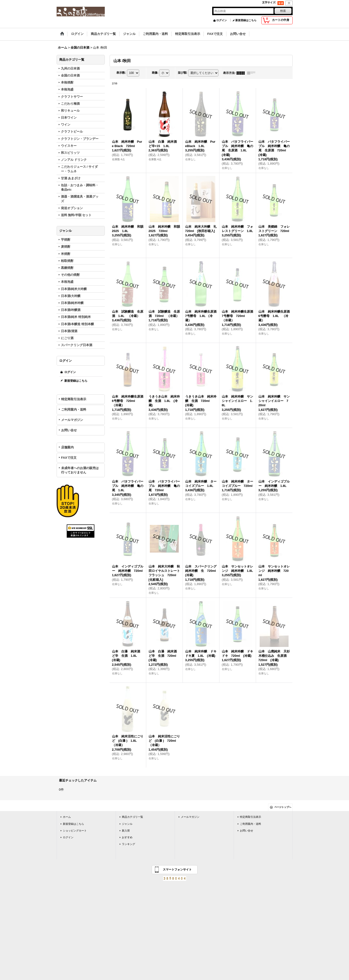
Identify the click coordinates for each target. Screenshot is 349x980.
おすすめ (127, 837)
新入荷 (126, 831)
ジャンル (127, 824)
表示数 (121, 73)
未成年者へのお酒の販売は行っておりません (80, 470)
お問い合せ (69, 430)
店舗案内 (67, 447)
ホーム (67, 817)
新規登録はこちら (246, 20)
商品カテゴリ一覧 (132, 817)
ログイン (222, 20)
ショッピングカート (75, 831)
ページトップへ (283, 807)
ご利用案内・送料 (74, 409)
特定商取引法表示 (74, 399)
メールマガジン (72, 420)
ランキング (128, 844)
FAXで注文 (69, 458)
